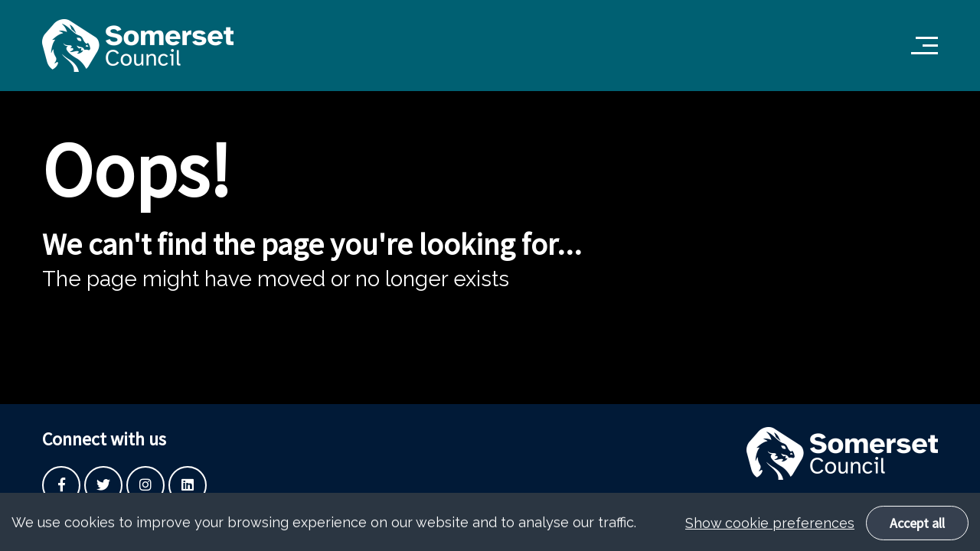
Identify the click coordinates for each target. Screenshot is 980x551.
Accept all (917, 527)
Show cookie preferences (770, 527)
